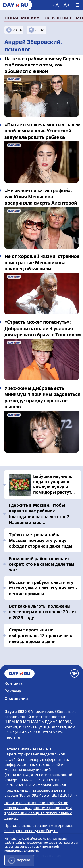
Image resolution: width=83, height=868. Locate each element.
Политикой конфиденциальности (32, 849)
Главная (19, 674)
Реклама (13, 691)
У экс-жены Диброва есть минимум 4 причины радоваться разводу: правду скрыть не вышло (41, 432)
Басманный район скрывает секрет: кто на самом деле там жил (42, 564)
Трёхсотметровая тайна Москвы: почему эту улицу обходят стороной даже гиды (41, 540)
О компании (16, 698)
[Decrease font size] (56, 5)
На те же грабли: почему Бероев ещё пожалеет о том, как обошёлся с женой (41, 96)
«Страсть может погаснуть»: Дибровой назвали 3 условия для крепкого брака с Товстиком (41, 360)
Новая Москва (22, 18)
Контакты (14, 683)
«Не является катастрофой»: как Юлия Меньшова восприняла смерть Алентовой (41, 228)
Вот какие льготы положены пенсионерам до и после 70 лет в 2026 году (43, 612)
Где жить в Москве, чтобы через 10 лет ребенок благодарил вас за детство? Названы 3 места (39, 514)
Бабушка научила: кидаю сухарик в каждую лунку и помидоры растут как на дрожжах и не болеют (43, 485)
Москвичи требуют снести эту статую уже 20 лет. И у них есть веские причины (43, 588)
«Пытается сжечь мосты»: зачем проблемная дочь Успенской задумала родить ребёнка (41, 162)
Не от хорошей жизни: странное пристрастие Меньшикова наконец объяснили (41, 294)
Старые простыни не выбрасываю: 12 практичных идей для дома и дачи (41, 635)
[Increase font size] (67, 5)
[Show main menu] (77, 5)
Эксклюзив (58, 18)
